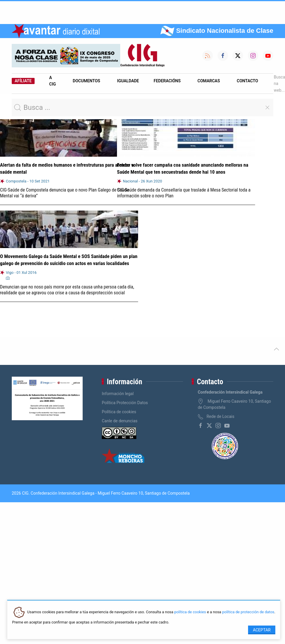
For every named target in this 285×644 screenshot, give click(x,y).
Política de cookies (119, 412)
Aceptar (262, 630)
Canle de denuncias (120, 421)
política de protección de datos (248, 612)
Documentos (86, 81)
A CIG (53, 81)
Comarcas (209, 81)
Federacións (167, 81)
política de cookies (190, 612)
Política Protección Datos (125, 403)
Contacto (248, 81)
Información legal (118, 394)
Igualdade (128, 81)
